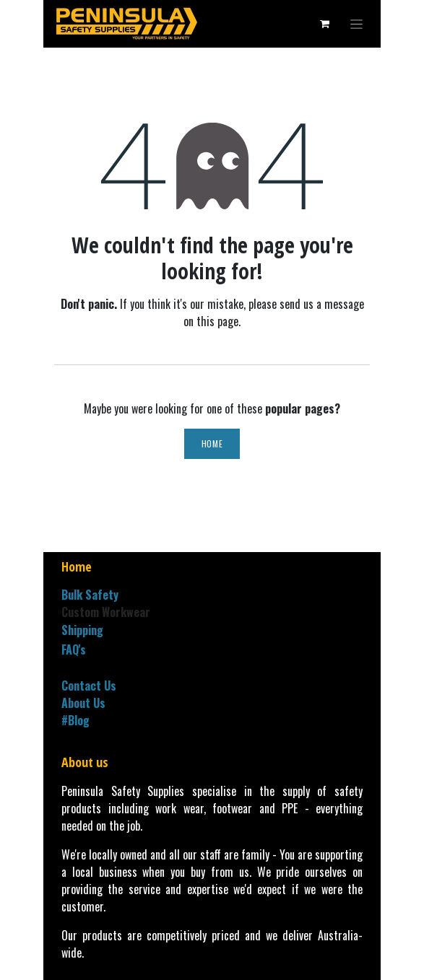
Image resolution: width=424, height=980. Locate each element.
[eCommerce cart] (324, 24)
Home (212, 443)
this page (217, 321)
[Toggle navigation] (356, 24)
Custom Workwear (106, 612)
